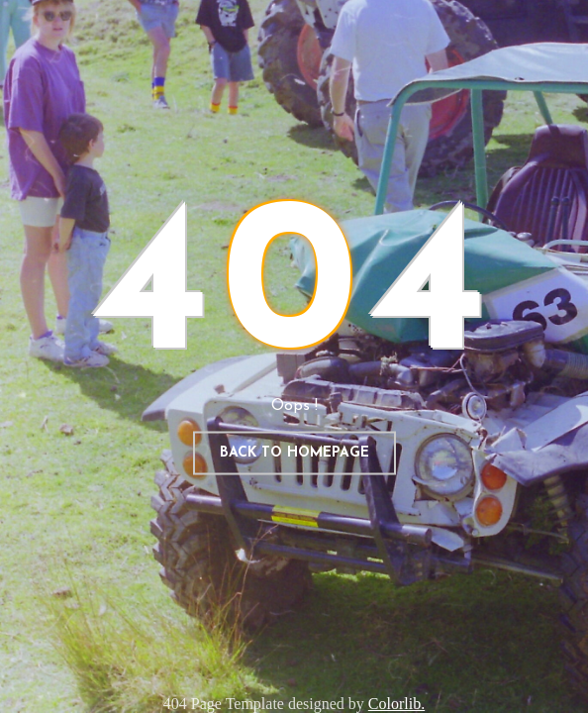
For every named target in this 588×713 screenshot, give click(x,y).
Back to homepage (294, 453)
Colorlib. (396, 704)
